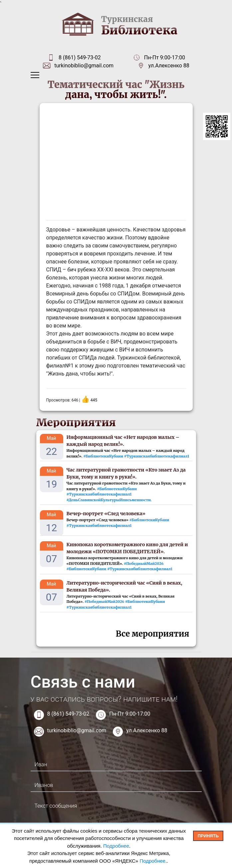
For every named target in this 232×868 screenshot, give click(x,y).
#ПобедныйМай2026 (144, 564)
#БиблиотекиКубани (103, 456)
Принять (208, 836)
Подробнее (116, 846)
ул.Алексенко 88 (169, 66)
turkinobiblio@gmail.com (84, 66)
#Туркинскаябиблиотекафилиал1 (157, 456)
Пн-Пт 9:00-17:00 (130, 714)
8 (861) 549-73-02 (80, 58)
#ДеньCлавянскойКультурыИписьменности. (109, 500)
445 (94, 400)
